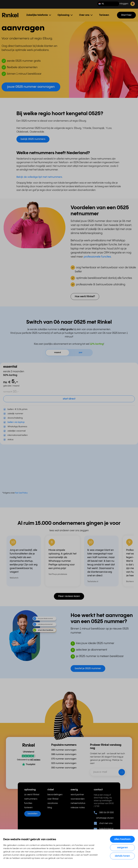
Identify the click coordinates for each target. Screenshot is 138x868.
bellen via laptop (16, 422)
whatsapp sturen (104, 818)
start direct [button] (69, 399)
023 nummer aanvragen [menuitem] (64, 763)
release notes (78, 808)
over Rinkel (53, 799)
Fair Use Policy (21, 493)
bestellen (33, 814)
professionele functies (97, 257)
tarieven (28, 808)
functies (28, 803)
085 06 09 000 (104, 813)
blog (50, 808)
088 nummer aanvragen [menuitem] (64, 754)
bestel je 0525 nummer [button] (88, 668)
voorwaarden (78, 799)
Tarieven (104, 15)
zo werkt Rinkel (32, 795)
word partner (77, 795)
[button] (108, 4)
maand (57, 353)
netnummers (31, 799)
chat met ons (103, 823)
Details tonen (122, 856)
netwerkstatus (78, 803)
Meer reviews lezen (69, 596)
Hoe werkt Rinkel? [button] (85, 296)
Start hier (126, 15)
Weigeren (122, 848)
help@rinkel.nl (103, 829)
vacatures (53, 803)
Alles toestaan (122, 839)
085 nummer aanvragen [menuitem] (64, 750)
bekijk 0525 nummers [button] (33, 139)
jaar (81, 353)
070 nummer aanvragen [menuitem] (64, 759)
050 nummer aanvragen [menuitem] (64, 768)
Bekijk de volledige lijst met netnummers (39, 177)
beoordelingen (55, 795)
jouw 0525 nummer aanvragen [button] (31, 87)
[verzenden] (120, 773)
